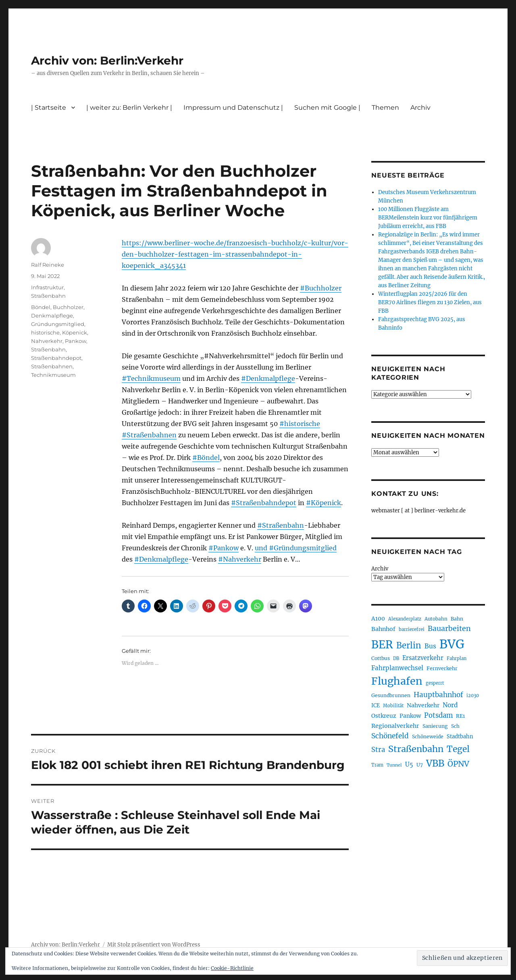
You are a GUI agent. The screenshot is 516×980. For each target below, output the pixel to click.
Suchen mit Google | (327, 108)
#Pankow (224, 548)
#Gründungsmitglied (303, 548)
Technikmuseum (53, 375)
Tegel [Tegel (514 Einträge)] (458, 749)
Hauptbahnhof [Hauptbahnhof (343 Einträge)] (438, 695)
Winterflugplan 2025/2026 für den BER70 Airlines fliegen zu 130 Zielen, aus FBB (430, 302)
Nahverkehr (47, 341)
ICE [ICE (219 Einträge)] (376, 705)
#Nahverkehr (240, 559)
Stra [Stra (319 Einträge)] (378, 750)
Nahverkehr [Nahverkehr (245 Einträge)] (423, 705)
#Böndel (206, 458)
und (262, 548)
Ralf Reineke (48, 265)
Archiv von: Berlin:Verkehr (107, 61)
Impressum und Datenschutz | (233, 108)
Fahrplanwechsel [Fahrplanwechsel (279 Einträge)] (397, 668)
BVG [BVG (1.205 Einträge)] (452, 644)
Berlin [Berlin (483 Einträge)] (409, 646)
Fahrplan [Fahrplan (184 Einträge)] (457, 658)
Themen (385, 108)
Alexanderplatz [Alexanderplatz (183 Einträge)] (405, 619)
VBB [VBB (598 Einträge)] (435, 763)
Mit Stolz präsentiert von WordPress (154, 945)
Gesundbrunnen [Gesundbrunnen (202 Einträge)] (391, 695)
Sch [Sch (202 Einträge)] (455, 726)
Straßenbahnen (52, 366)
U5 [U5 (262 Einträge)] (409, 765)
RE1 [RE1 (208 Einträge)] (460, 716)
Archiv (420, 108)
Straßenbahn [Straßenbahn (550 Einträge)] (416, 749)
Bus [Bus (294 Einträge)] (430, 646)
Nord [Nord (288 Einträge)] (450, 705)
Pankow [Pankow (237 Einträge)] (410, 716)
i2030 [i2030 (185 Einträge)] (473, 696)
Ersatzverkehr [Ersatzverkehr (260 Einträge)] (423, 658)
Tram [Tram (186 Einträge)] (377, 765)
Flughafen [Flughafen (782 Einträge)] (397, 681)
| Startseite (49, 108)
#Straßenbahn (281, 525)
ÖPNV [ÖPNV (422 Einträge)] (458, 764)
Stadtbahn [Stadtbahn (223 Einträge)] (460, 737)
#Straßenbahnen (149, 435)
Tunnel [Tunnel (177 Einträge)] (394, 765)
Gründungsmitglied (58, 324)
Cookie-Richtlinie (232, 968)
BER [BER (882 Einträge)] (382, 645)
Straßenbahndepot (56, 358)
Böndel (41, 307)
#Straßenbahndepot (264, 503)
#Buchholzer (321, 288)
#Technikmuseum (151, 378)
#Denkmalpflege (268, 378)
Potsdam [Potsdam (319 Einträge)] (438, 716)
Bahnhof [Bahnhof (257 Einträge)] (383, 629)
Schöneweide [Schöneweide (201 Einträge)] (428, 737)
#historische (300, 424)
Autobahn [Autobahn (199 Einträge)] (436, 619)
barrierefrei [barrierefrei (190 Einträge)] (412, 629)
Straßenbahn (48, 296)
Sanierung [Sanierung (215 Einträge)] (435, 726)
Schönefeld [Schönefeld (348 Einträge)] (390, 736)
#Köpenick (324, 503)
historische (45, 332)
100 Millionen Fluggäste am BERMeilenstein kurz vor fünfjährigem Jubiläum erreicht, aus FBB (428, 218)
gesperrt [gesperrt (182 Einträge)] (435, 683)
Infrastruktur (47, 287)
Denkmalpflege (52, 316)
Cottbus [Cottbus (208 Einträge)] (381, 658)
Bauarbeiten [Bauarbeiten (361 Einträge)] (449, 629)
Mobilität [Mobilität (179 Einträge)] (393, 706)
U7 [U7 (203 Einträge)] (420, 765)
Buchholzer (68, 307)
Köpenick (75, 332)
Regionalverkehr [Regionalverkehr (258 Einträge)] (395, 726)
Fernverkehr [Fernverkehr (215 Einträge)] (442, 668)
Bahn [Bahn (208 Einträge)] (457, 619)
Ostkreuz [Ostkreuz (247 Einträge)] (384, 716)
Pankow (76, 341)
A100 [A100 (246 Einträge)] (378, 619)
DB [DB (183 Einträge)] (396, 658)
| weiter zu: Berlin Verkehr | (129, 108)
